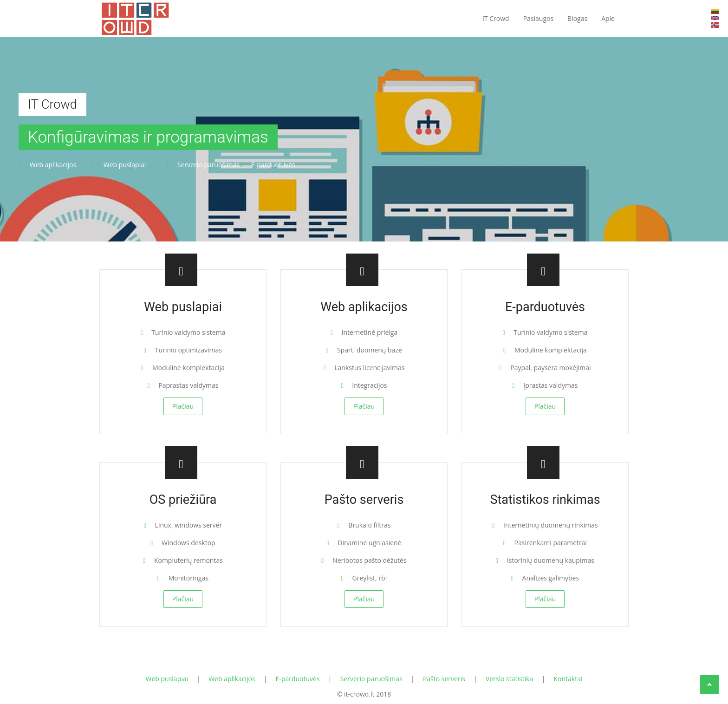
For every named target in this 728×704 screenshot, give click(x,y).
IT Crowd (496, 18)
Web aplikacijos (232, 679)
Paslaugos (538, 18)
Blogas (577, 18)
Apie (608, 18)
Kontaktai (568, 679)
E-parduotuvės (298, 679)
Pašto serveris (444, 679)
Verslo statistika (510, 679)
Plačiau (183, 406)
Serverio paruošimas (371, 679)
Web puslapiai (167, 679)
